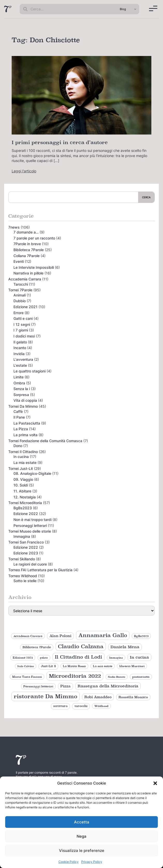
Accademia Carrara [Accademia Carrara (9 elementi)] (28, 636)
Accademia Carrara (25, 279)
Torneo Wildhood (23, 576)
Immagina (22, 536)
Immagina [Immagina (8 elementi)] (116, 658)
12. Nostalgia (25, 497)
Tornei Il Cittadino (23, 452)
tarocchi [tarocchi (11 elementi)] (81, 706)
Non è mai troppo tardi (32, 520)
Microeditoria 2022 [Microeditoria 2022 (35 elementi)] (75, 676)
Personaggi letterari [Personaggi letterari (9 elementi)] (38, 686)
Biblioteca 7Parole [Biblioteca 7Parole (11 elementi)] (37, 647)
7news (14, 227)
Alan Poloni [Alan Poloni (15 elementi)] (60, 636)
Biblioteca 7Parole (29, 250)
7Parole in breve (27, 244)
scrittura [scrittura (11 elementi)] (60, 706)
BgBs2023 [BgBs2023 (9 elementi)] (141, 636)
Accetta (82, 822)
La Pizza (21, 429)
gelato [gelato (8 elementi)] (44, 658)
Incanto (20, 348)
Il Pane (19, 417)
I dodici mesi (24, 336)
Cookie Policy (69, 862)
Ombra (19, 383)
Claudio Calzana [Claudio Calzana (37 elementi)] (81, 646)
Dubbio (20, 301)
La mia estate (25, 463)
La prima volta (25, 435)
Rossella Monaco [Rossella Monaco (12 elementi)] (133, 697)
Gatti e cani (23, 318)
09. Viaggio (23, 479)
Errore (18, 313)
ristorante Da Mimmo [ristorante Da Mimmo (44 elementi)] (46, 696)
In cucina (21, 457)
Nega (82, 836)
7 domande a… (26, 232)
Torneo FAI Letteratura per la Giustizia (40, 570)
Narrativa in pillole (28, 273)
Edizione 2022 (26, 514)
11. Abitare (22, 491)
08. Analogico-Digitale (32, 473)
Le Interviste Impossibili (34, 267)
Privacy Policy (92, 862)
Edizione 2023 (26, 553)
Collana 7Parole (27, 256)
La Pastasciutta (27, 423)
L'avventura (23, 359)
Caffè (18, 411)
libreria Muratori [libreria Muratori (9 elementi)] (132, 666)
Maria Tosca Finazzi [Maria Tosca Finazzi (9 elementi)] (27, 677)
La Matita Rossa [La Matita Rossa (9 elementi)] (74, 666)
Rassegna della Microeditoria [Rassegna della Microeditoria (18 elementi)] (108, 686)
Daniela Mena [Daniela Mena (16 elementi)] (125, 647)
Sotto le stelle (25, 581)
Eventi (19, 261)
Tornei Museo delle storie (30, 531)
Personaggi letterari (30, 525)
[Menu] (153, 8)
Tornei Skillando (22, 559)
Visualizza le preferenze (82, 851)
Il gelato (20, 342)
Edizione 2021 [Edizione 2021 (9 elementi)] (23, 658)
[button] (155, 783)
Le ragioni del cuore (30, 564)
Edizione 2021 (25, 307)
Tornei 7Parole (20, 290)
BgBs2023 (23, 508)
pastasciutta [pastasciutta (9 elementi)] (141, 677)
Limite (18, 377)
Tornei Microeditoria (25, 503)
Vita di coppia (25, 400)
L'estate (20, 365)
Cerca (146, 197)
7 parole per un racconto (34, 238)
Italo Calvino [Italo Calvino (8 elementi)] (26, 666)
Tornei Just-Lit (21, 468)
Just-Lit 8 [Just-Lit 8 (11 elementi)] (48, 666)
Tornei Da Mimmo (23, 406)
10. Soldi (21, 485)
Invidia (19, 354)
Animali (20, 295)
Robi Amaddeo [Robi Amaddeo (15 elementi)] (98, 697)
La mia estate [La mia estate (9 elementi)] (103, 666)
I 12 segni (22, 324)
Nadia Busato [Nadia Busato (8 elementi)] (117, 677)
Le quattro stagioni (29, 371)
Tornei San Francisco (26, 542)
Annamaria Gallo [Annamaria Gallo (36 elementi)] (103, 635)
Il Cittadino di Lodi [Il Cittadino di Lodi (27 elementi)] (79, 657)
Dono (18, 446)
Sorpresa (21, 395)
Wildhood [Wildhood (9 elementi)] (101, 706)
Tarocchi (21, 284)
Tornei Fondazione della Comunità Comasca (45, 441)
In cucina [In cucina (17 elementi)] (139, 657)
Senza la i (22, 389)
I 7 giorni (21, 330)
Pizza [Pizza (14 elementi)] (65, 686)
